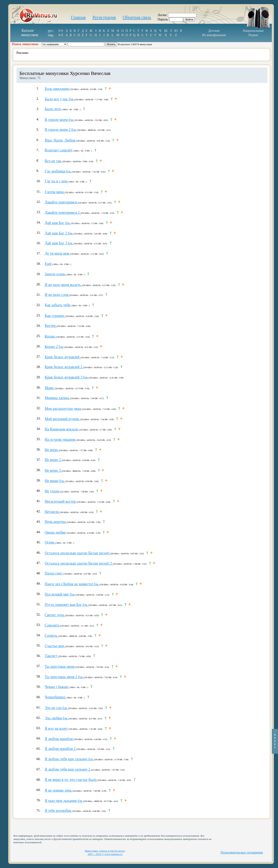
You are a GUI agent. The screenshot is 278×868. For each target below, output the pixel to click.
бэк (60, 99)
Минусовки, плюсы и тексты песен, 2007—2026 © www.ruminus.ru (105, 852)
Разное (253, 35)
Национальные (253, 31)
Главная (78, 17)
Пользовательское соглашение (242, 852)
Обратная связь (137, 17)
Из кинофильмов (214, 35)
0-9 (61, 31)
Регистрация (104, 17)
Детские (214, 31)
